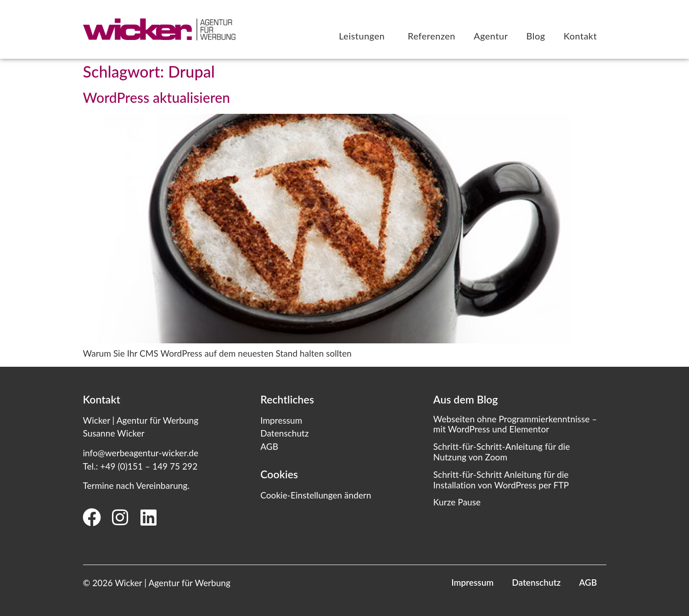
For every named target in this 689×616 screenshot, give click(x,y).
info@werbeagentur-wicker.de (141, 453)
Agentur (491, 36)
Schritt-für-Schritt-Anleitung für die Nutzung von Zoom (502, 452)
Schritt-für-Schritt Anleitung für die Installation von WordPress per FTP (501, 480)
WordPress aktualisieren (157, 97)
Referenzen (431, 36)
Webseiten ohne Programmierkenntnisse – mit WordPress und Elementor (515, 424)
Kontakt (580, 36)
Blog (536, 36)
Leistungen (364, 36)
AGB (269, 446)
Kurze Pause (457, 502)
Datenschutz (284, 433)
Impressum (281, 420)
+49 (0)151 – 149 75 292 (149, 466)
